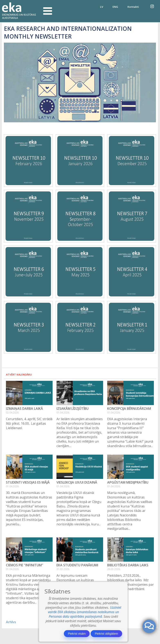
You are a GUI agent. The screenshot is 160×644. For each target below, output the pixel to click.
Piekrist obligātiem (106, 634)
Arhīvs (11, 622)
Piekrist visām (77, 634)
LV (102, 7)
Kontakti (133, 7)
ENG (115, 7)
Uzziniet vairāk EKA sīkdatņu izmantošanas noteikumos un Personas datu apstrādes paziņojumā (85, 612)
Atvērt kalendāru (19, 374)
